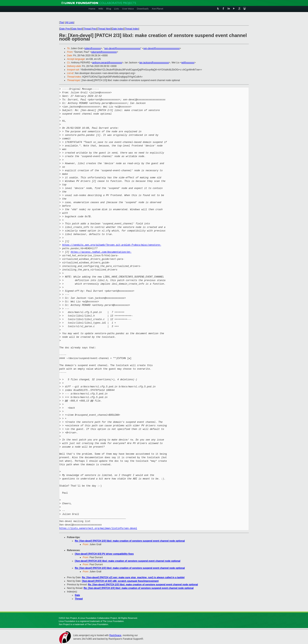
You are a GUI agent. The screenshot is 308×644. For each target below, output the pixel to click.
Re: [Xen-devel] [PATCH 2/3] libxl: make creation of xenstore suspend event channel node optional (130, 541)
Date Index (118, 29)
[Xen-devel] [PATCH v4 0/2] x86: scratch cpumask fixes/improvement (120, 581)
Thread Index (132, 29)
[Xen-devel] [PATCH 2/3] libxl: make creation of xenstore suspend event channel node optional (128, 561)
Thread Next (104, 29)
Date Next (77, 29)
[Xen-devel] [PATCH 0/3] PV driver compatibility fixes (104, 554)
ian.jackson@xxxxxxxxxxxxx (154, 63)
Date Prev (65, 29)
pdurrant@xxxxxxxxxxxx (104, 52)
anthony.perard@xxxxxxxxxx (107, 63)
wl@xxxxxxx (188, 63)
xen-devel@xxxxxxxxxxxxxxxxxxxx (122, 48)
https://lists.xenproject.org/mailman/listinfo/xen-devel (98, 528)
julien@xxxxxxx (93, 48)
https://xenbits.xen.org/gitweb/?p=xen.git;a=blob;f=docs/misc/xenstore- (112, 245)
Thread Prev (90, 29)
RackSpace (115, 635)
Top (62, 22)
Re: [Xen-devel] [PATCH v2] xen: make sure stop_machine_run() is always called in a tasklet (133, 577)
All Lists (70, 22)
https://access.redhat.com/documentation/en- (101, 252)
